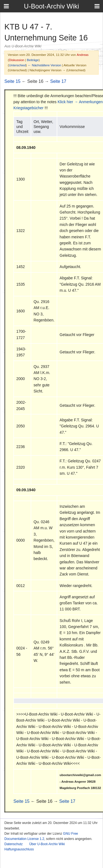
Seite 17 (58, 81)
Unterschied (17, 65)
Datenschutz (14, 844)
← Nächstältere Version (44, 65)
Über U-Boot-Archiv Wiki (47, 844)
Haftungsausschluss (19, 849)
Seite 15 (12, 81)
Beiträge (33, 60)
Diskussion (16, 60)
